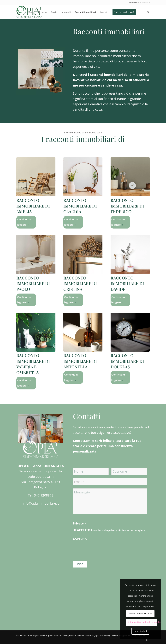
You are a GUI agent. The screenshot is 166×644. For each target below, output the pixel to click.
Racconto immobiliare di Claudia (80, 206)
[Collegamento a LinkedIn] (147, 12)
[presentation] (98, 549)
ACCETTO (111, 530)
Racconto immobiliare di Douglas (127, 361)
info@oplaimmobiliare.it (41, 503)
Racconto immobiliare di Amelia (33, 206)
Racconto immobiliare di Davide (127, 283)
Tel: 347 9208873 (41, 495)
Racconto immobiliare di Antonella (80, 361)
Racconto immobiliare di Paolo (33, 283)
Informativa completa (132, 530)
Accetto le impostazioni (140, 614)
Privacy (80, 523)
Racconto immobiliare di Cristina (80, 283)
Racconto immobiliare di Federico (127, 206)
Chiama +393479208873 (139, 2)
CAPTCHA (80, 539)
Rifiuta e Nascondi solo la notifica (143, 622)
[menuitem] (31, 12)
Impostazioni (140, 631)
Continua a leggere (24, 222)
